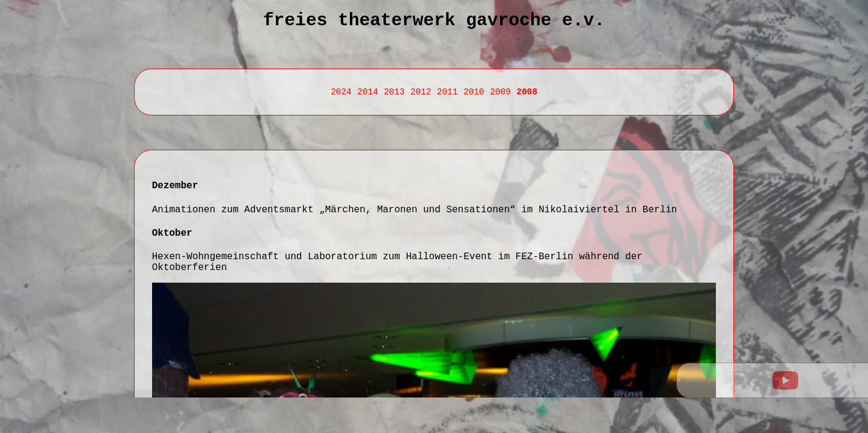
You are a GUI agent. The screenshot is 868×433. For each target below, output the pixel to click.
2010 (474, 92)
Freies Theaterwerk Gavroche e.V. (434, 20)
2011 (448, 92)
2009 (500, 92)
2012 (421, 92)
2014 (368, 92)
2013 (394, 92)
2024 (341, 92)
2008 (527, 92)
